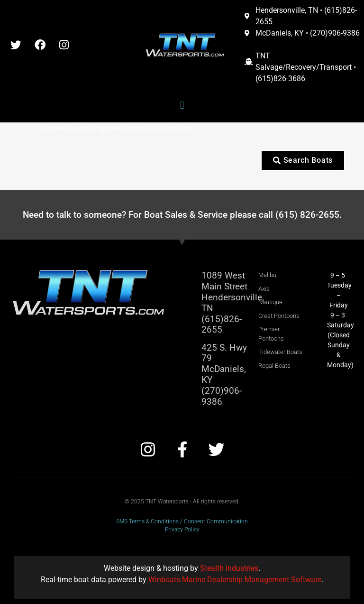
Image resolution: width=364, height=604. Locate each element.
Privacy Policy (182, 530)
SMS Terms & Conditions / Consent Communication (182, 521)
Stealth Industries (229, 568)
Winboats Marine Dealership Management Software (235, 580)
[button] (182, 106)
